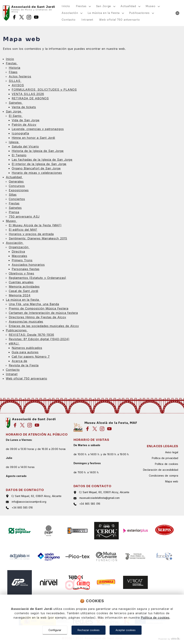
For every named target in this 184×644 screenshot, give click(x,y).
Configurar (55, 630)
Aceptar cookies (126, 630)
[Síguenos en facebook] (14, 17)
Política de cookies (155, 618)
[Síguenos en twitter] (22, 17)
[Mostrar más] (90, 6)
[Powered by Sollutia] (92, 639)
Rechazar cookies (89, 630)
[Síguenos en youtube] (36, 17)
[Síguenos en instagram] (29, 17)
